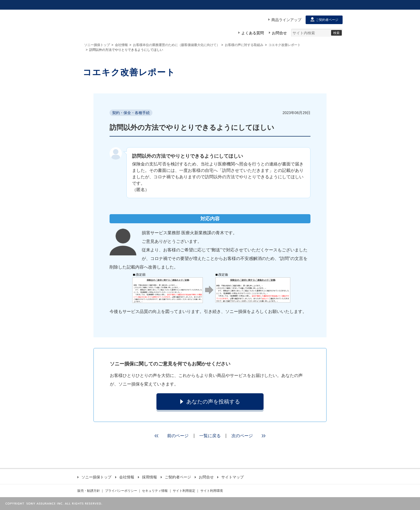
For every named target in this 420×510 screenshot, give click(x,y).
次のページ (250, 436)
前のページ (170, 436)
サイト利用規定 (184, 491)
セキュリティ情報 (155, 491)
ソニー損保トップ (97, 45)
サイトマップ (230, 477)
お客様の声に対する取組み (244, 45)
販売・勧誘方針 (89, 491)
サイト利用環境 (212, 491)
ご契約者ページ (176, 477)
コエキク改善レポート (284, 45)
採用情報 (147, 477)
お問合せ (204, 477)
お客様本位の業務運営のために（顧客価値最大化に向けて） (176, 45)
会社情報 (121, 45)
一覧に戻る (210, 436)
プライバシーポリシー (121, 491)
